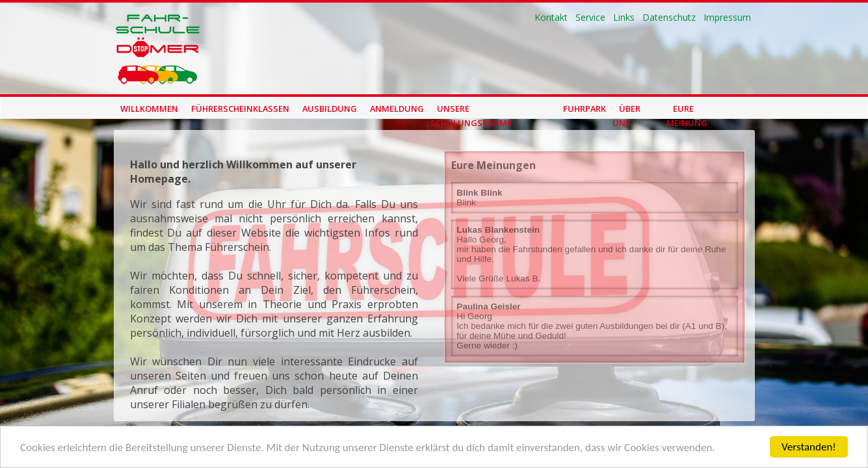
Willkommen (149, 109)
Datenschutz (669, 17)
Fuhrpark (585, 109)
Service (590, 17)
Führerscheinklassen (240, 109)
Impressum (727, 17)
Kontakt (551, 17)
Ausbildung (330, 109)
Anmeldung (397, 109)
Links (624, 17)
